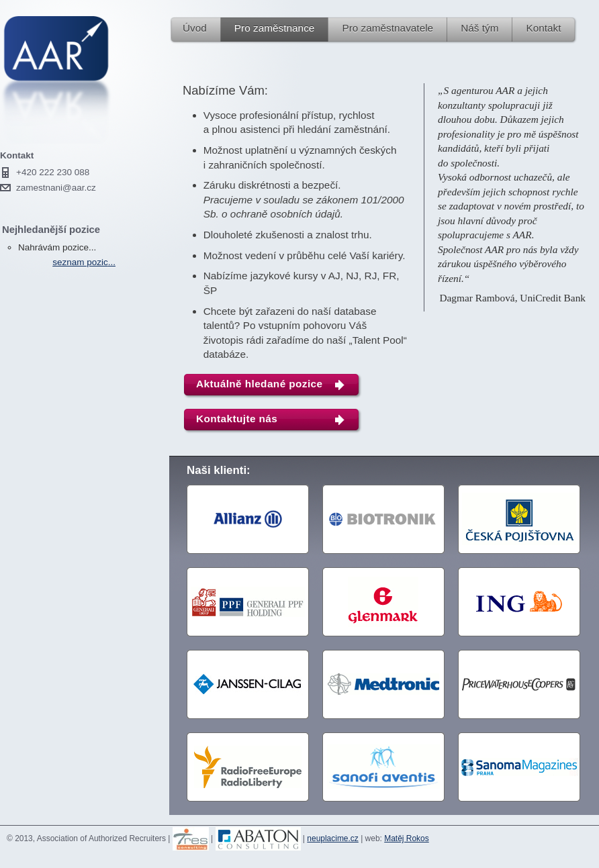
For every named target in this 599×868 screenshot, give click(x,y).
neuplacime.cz (333, 838)
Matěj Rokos (407, 838)
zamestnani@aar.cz (56, 188)
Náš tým (479, 28)
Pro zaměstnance (275, 28)
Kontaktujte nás (237, 419)
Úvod (195, 28)
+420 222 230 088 (53, 172)
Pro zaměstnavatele (387, 28)
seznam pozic (80, 262)
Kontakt (543, 28)
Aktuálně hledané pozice (259, 384)
